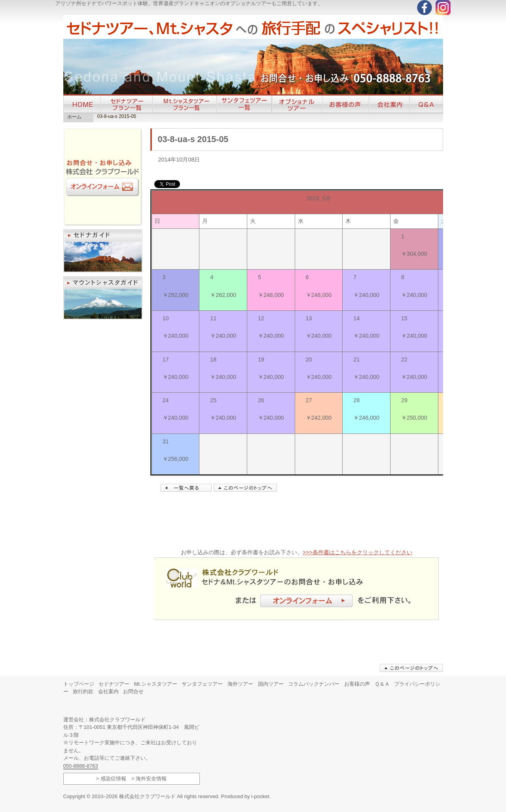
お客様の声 (357, 684)
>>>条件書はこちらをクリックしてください (357, 552)
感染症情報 (113, 779)
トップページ (79, 684)
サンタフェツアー (202, 684)
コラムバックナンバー (314, 684)
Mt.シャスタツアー (156, 684)
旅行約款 (83, 691)
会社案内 (108, 691)
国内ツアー (271, 684)
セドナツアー (114, 684)
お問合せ (133, 691)
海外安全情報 (151, 779)
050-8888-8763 (81, 766)
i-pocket (260, 796)
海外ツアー (240, 684)
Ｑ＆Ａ (382, 684)
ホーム (74, 117)
